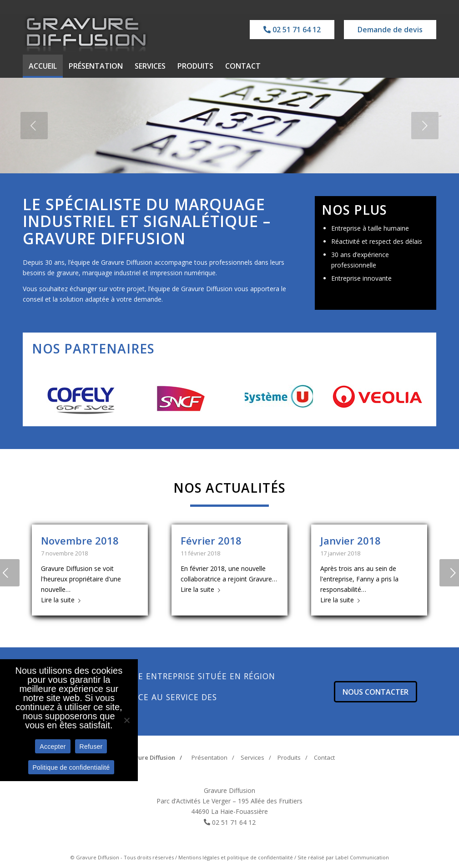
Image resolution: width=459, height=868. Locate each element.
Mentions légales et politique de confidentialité (236, 857)
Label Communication (362, 857)
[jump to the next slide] (425, 126)
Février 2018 (211, 540)
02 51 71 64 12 (292, 30)
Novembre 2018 (80, 540)
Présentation (209, 757)
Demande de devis (390, 30)
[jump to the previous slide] (34, 126)
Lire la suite (63, 600)
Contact (324, 757)
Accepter (53, 747)
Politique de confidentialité (71, 767)
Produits (289, 757)
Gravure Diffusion (150, 757)
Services (252, 757)
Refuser (91, 747)
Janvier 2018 (351, 540)
